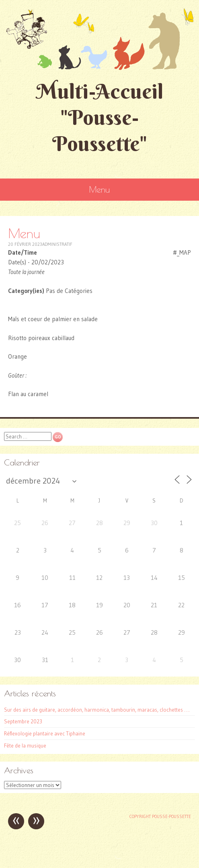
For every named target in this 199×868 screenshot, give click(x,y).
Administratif (57, 244)
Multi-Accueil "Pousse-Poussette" (100, 117)
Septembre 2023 (23, 721)
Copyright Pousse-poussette (160, 816)
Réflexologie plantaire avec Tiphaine (45, 733)
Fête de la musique (25, 745)
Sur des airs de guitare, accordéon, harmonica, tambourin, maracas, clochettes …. (97, 710)
